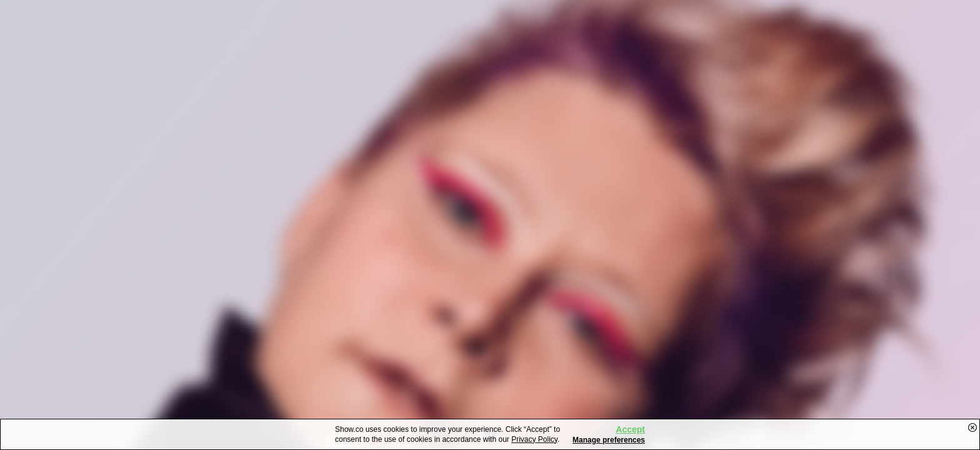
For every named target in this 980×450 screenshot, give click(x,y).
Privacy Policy (534, 439)
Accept (630, 429)
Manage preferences (609, 440)
